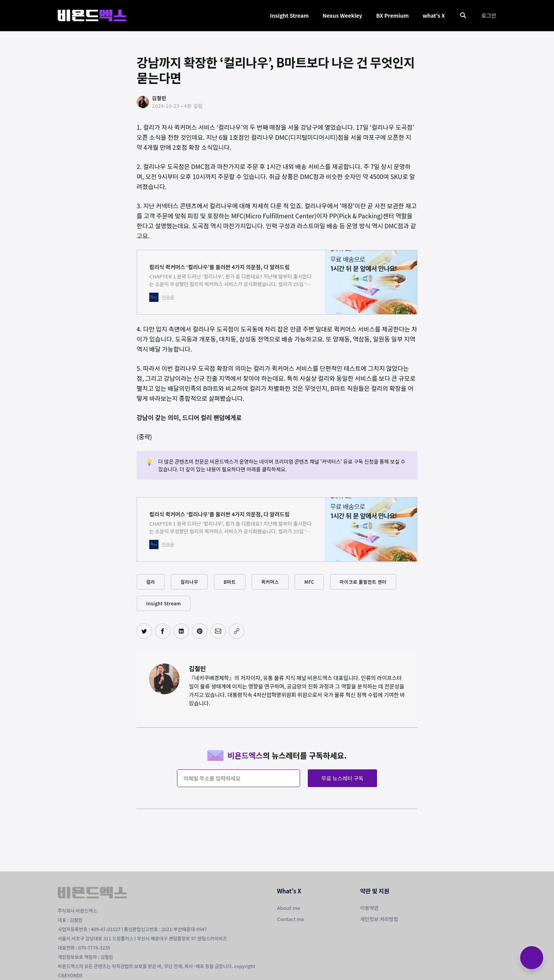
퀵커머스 (270, 582)
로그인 (489, 15)
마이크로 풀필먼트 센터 (363, 582)
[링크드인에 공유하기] (181, 631)
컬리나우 (189, 582)
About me (289, 908)
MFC (309, 582)
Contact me (291, 919)
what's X (434, 15)
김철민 (197, 668)
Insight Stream (290, 15)
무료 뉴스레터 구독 (342, 778)
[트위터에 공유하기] (144, 631)
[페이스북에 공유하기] (163, 631)
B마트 (230, 582)
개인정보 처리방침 (379, 919)
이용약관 (369, 908)
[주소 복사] (237, 631)
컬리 (151, 582)
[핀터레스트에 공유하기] (200, 631)
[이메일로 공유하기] (218, 631)
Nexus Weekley (342, 15)
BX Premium (393, 15)
